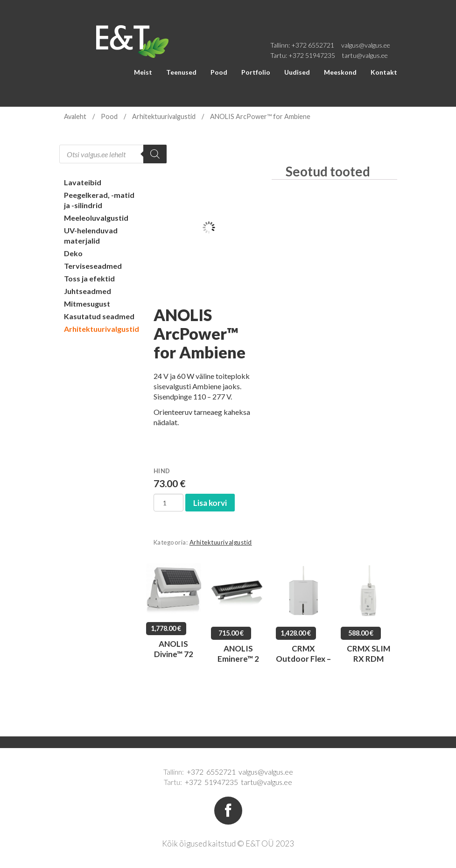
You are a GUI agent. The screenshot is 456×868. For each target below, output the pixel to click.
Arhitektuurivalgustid (164, 116)
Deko (73, 253)
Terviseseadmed (93, 266)
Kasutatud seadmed (99, 316)
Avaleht (75, 116)
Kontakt (384, 72)
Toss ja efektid (89, 278)
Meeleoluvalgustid (96, 218)
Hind (162, 471)
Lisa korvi (210, 503)
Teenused (181, 72)
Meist (143, 72)
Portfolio (256, 72)
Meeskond (340, 72)
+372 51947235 (312, 55)
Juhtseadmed (88, 291)
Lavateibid (83, 182)
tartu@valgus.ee (365, 55)
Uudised (297, 72)
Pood (219, 72)
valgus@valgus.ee (366, 45)
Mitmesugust (87, 304)
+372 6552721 (313, 45)
